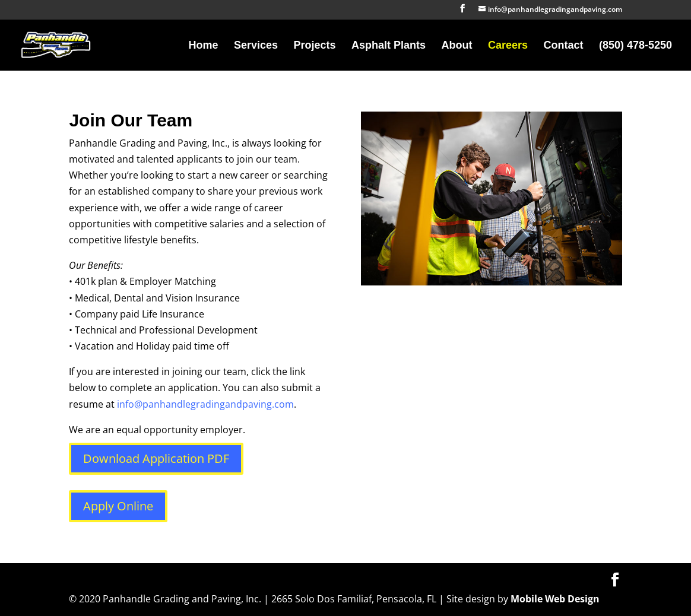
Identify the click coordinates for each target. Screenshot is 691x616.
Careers (508, 46)
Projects (315, 46)
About (457, 46)
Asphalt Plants (389, 46)
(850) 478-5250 (635, 46)
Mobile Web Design (555, 599)
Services (256, 46)
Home (204, 46)
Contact (563, 46)
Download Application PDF (156, 458)
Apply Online (118, 506)
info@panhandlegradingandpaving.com (205, 404)
